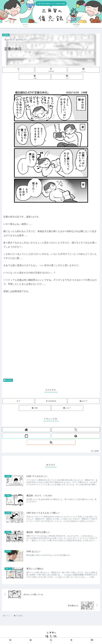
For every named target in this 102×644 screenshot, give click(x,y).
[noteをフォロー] (26, 436)
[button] (67, 77)
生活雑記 (8, 380)
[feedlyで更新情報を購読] (76, 436)
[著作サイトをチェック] (26, 430)
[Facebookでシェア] (51, 70)
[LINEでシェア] (35, 77)
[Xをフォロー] (76, 430)
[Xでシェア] (18, 70)
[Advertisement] (51, 357)
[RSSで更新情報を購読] (51, 442)
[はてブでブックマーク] (84, 70)
